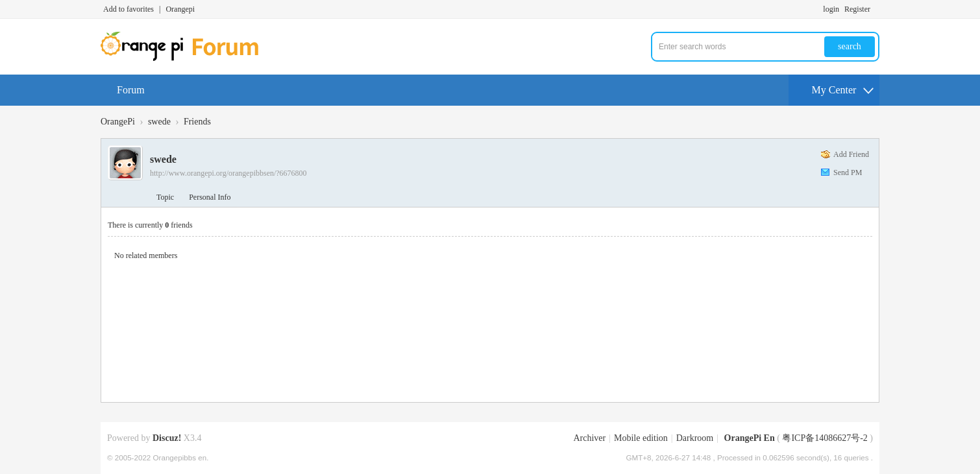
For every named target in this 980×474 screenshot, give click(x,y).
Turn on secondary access (876, 9)
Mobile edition (641, 438)
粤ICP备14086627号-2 (825, 438)
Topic (165, 197)
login (831, 9)
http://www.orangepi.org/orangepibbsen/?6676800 (228, 173)
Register (857, 9)
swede (159, 122)
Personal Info (210, 197)
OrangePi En (750, 438)
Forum (131, 90)
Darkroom (695, 438)
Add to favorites (129, 9)
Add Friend (851, 154)
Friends (197, 122)
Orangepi (180, 9)
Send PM (848, 172)
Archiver (589, 438)
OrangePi (118, 122)
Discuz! (167, 438)
